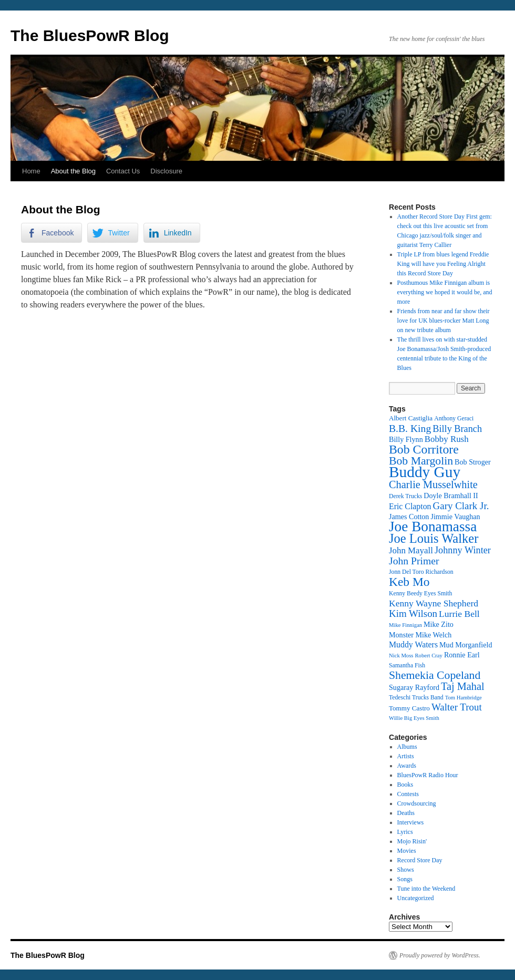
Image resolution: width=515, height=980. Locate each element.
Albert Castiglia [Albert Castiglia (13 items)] (411, 418)
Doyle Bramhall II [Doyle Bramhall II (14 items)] (451, 496)
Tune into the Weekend (426, 889)
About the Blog (73, 171)
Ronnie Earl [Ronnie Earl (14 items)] (462, 655)
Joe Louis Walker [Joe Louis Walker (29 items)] (434, 538)
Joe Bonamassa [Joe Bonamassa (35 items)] (433, 527)
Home (31, 171)
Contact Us (123, 171)
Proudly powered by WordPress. (440, 955)
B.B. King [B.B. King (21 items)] (410, 428)
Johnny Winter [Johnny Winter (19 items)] (463, 550)
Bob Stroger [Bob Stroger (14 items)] (473, 462)
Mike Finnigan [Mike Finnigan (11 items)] (405, 625)
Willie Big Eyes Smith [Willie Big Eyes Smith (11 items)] (414, 718)
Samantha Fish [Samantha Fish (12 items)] (407, 666)
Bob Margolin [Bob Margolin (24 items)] (421, 461)
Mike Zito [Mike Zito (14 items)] (439, 624)
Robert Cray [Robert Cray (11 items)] (428, 656)
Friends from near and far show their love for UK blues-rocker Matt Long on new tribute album (444, 321)
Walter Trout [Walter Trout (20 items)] (457, 707)
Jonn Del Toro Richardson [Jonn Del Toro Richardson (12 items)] (421, 572)
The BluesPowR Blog (90, 35)
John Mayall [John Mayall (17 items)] (411, 550)
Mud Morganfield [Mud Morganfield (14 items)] (466, 645)
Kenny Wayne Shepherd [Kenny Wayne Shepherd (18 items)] (434, 603)
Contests (408, 794)
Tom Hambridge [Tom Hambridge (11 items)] (463, 698)
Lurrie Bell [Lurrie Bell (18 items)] (459, 614)
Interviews (411, 822)
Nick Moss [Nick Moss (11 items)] (401, 656)
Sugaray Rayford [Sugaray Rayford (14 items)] (414, 687)
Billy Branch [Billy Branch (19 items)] (457, 429)
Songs (405, 879)
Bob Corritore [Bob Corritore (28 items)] (424, 449)
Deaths (406, 813)
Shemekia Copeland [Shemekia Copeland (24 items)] (435, 675)
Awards (407, 766)
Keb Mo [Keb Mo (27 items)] (409, 582)
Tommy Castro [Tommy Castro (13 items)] (409, 708)
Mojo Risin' (412, 841)
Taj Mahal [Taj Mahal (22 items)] (463, 686)
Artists (406, 756)
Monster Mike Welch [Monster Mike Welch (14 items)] (420, 635)
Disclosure (166, 171)
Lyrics (405, 832)
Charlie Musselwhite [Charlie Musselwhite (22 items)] (433, 484)
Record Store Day (420, 860)
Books (405, 785)
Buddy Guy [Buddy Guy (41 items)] (425, 472)
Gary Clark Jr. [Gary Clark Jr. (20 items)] (461, 506)
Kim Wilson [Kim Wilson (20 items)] (413, 613)
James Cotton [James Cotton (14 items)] (409, 517)
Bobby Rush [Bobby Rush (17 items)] (447, 439)
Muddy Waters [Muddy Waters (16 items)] (413, 644)
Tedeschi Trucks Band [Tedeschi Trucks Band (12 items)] (416, 698)
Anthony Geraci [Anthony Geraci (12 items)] (454, 419)
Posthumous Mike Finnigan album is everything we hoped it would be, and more (445, 292)
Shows (406, 870)
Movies (407, 851)
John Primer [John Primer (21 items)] (414, 561)
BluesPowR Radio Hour (428, 775)
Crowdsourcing (417, 803)
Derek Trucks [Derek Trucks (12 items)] (405, 496)
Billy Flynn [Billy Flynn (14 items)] (406, 439)
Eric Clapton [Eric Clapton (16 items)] (410, 506)
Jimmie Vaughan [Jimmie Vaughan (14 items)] (455, 517)
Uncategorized (416, 898)
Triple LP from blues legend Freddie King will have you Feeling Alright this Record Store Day (443, 264)
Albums (407, 747)
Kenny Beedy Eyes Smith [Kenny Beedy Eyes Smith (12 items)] (420, 594)
